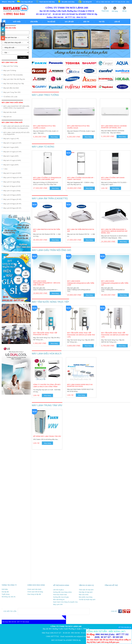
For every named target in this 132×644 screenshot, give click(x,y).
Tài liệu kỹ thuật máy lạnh (87, 599)
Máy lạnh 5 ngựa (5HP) (11, 165)
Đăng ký (4, 2)
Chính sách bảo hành (34, 589)
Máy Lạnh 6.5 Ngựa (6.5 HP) (13, 178)
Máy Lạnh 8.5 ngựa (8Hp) (12, 182)
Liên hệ (117, 22)
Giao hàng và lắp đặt (34, 594)
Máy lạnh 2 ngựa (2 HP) (11, 139)
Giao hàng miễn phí (27, 2)
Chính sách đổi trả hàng (35, 592)
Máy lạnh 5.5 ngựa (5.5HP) (12, 173)
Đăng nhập (11, 2)
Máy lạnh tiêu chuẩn (10, 112)
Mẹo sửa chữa (84, 595)
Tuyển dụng (6, 594)
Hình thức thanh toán (60, 595)
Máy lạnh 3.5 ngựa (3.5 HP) (12, 152)
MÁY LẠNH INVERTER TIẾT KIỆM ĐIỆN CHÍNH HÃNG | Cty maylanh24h (16, 107)
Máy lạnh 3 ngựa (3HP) (11, 147)
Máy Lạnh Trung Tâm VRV (12, 92)
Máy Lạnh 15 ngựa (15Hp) (12, 191)
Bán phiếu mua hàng (86, 597)
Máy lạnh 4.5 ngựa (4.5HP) (12, 160)
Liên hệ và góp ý (58, 590)
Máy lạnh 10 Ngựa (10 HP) (12, 186)
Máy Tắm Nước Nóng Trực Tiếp (14, 84)
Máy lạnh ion (7, 117)
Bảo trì (86, 22)
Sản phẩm (34, 22)
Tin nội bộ (51, 22)
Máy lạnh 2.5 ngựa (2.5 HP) (12, 143)
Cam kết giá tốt (87, 2)
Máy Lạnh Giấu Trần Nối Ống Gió (14, 79)
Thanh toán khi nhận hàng (47, 2)
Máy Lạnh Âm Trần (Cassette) (13, 75)
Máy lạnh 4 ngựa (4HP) (11, 156)
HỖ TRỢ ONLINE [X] (125, 627)
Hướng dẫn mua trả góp (61, 597)
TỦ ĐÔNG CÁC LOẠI (10, 97)
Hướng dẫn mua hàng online (62, 592)
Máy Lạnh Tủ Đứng (10, 70)
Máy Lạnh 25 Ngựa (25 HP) (12, 199)
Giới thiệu (17, 22)
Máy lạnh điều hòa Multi (11, 88)
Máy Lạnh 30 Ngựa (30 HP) (12, 204)
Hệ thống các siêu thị (9, 597)
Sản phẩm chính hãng (68, 2)
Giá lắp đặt (69, 22)
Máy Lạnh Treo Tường (11, 66)
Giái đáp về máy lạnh (86, 592)
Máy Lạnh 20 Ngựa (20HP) (12, 195)
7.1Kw (5, 169)
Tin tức (102, 22)
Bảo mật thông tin (59, 599)
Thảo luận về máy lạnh (86, 590)
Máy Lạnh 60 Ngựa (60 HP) (12, 208)
